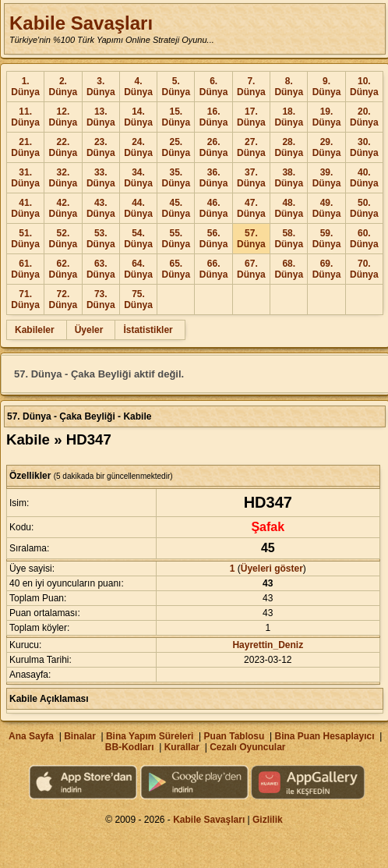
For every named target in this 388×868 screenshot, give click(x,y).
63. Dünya (101, 269)
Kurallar (182, 747)
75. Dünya (138, 299)
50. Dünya (364, 208)
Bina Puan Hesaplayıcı (325, 736)
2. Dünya (63, 87)
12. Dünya (63, 117)
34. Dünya (138, 178)
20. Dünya (364, 117)
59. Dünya (327, 239)
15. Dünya (176, 117)
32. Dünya (63, 178)
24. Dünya (138, 147)
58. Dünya (289, 239)
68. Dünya (289, 269)
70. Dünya (364, 269)
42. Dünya (63, 208)
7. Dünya (251, 87)
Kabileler (35, 330)
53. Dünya (101, 239)
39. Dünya (327, 178)
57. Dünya (251, 239)
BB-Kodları (130, 747)
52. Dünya (63, 239)
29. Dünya (327, 147)
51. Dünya (25, 239)
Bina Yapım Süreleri (150, 736)
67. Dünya (251, 269)
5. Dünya (176, 87)
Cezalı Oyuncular (247, 747)
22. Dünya (63, 147)
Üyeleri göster (272, 569)
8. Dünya (289, 87)
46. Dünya (214, 208)
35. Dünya (176, 178)
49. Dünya (327, 208)
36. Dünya (214, 178)
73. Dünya (101, 299)
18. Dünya (289, 117)
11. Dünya (25, 117)
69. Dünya (327, 269)
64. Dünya (138, 269)
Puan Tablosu (235, 736)
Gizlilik (268, 820)
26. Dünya (214, 147)
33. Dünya (101, 178)
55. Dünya (176, 239)
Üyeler (89, 330)
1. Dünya (25, 87)
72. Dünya (63, 299)
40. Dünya (364, 178)
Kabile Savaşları (81, 23)
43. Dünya (101, 208)
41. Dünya (25, 208)
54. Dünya (138, 239)
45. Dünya (176, 208)
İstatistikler (148, 330)
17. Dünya (251, 117)
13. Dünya (101, 117)
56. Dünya (214, 239)
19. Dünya (327, 117)
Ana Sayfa (31, 736)
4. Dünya (138, 87)
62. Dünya (63, 269)
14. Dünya (138, 117)
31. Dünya (25, 178)
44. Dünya (138, 208)
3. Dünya (101, 87)
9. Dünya (327, 87)
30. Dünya (364, 147)
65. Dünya (176, 269)
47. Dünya (251, 208)
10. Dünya (364, 87)
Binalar (80, 736)
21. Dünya (25, 147)
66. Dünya (214, 269)
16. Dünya (214, 117)
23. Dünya (101, 147)
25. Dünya (176, 147)
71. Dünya (25, 299)
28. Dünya (289, 147)
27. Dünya (251, 147)
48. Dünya (289, 208)
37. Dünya (251, 178)
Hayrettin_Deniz (268, 645)
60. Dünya (364, 239)
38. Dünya (289, 178)
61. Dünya (25, 269)
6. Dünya (214, 87)
